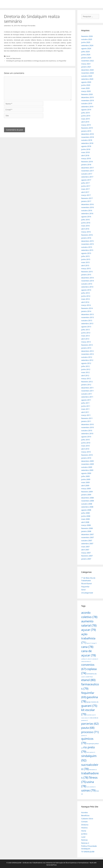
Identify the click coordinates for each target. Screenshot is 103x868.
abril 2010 (85, 449)
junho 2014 (86, 296)
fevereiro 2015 (87, 272)
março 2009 (86, 489)
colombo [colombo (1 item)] (95, 659)
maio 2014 (85, 299)
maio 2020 (85, 88)
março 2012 (86, 378)
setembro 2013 (87, 323)
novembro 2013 (88, 317)
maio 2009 (85, 482)
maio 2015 (85, 262)
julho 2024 (85, 52)
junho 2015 (86, 259)
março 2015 (86, 268)
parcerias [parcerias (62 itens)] (90, 724)
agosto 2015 (86, 253)
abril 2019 (85, 122)
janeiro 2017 (86, 201)
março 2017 (86, 195)
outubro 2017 (87, 174)
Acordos (85, 812)
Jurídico (84, 834)
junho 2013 (86, 333)
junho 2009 (86, 479)
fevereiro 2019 (87, 128)
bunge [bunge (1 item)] (94, 643)
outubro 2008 (87, 504)
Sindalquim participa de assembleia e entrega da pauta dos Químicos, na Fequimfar (36, 61)
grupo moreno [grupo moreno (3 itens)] (92, 702)
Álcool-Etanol (86, 583)
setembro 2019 (87, 107)
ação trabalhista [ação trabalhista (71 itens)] (88, 638)
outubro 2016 (87, 210)
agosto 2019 (86, 110)
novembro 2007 (88, 537)
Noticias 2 (85, 843)
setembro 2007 (87, 544)
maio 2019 (85, 119)
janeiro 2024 (86, 58)
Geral (8, 56)
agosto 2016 (86, 217)
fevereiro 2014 (87, 308)
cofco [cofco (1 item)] (90, 659)
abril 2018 (85, 155)
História (84, 828)
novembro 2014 (88, 281)
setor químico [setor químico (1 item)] (91, 752)
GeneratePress (51, 865)
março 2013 (86, 342)
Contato (84, 822)
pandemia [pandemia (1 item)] (85, 720)
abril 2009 (85, 486)
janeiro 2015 (86, 275)
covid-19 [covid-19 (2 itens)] (89, 677)
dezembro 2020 (87, 70)
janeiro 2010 (86, 458)
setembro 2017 (87, 177)
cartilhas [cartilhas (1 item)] (84, 659)
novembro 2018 (88, 137)
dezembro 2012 (87, 351)
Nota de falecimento (13, 58)
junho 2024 (86, 55)
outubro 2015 (87, 247)
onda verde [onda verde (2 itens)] (94, 718)
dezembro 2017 (87, 168)
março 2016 (86, 232)
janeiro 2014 (86, 311)
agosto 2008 (86, 510)
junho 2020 (86, 85)
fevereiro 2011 (87, 418)
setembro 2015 (87, 250)
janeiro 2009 (86, 495)
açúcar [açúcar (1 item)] (89, 643)
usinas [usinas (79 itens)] (88, 790)
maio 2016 (85, 226)
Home (84, 831)
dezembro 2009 (87, 461)
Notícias (84, 840)
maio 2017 (85, 189)
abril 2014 (85, 302)
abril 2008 (85, 522)
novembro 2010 (88, 427)
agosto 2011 (86, 400)
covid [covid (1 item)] (83, 677)
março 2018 (86, 158)
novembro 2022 (88, 61)
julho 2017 (85, 183)
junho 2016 (86, 223)
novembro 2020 (88, 73)
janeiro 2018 (86, 165)
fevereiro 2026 (87, 36)
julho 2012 (85, 366)
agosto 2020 (86, 82)
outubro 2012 (87, 357)
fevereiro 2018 (87, 162)
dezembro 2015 (87, 241)
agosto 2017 (86, 180)
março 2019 (86, 125)
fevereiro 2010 (87, 455)
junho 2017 (86, 186)
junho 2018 (86, 149)
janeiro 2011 (86, 421)
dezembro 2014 (87, 278)
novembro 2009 (88, 464)
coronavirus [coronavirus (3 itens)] (91, 674)
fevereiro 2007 (87, 556)
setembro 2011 (87, 397)
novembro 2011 (88, 391)
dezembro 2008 (87, 498)
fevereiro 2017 (87, 198)
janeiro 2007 (86, 559)
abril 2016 (85, 229)
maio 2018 (85, 152)
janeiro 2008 (86, 531)
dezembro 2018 (87, 134)
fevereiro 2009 (87, 492)
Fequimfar (85, 587)
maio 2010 (85, 446)
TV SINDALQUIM (88, 852)
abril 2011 (85, 412)
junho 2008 (86, 516)
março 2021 (86, 64)
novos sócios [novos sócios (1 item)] (85, 718)
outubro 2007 (87, 541)
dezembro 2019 (87, 97)
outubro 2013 (87, 320)
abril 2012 (85, 375)
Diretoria (85, 825)
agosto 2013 (86, 327)
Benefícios (85, 815)
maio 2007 (85, 547)
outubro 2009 (87, 467)
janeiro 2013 (86, 348)
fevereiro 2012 (87, 382)
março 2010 (86, 452)
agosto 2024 (86, 48)
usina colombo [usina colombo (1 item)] (91, 787)
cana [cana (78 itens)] (87, 647)
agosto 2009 (86, 473)
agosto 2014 (86, 290)
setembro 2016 (87, 213)
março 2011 (86, 415)
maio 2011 (85, 409)
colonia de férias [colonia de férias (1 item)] (86, 661)
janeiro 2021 (86, 67)
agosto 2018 (86, 146)
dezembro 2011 (87, 388)
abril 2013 (85, 339)
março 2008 (86, 525)
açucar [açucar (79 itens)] (89, 630)
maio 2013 (85, 336)
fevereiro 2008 (87, 528)
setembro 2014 (87, 287)
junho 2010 (86, 443)
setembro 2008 (87, 507)
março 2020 (86, 91)
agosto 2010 (86, 437)
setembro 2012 (87, 360)
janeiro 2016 (86, 238)
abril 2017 (85, 192)
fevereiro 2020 (87, 94)
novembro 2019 (88, 100)
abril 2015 (85, 265)
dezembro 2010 (87, 424)
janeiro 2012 (86, 385)
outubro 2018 (87, 140)
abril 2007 (85, 550)
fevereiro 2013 (87, 345)
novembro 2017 (88, 171)
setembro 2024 (87, 45)
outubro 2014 (87, 284)
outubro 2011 (87, 394)
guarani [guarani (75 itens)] (89, 706)
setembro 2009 (87, 470)
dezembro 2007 (87, 534)
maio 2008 (85, 519)
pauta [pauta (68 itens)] (88, 728)
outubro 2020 (87, 76)
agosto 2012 (86, 363)
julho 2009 (85, 476)
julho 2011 (85, 403)
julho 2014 (85, 293)
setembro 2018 (87, 143)
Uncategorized (87, 593)
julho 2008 (85, 513)
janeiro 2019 (86, 131)
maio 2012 (85, 372)
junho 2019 (86, 116)
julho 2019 (85, 113)
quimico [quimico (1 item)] (84, 736)
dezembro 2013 (87, 314)
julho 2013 (85, 330)
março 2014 (86, 305)
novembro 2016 (88, 207)
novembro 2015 (88, 244)
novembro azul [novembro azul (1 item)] (91, 715)
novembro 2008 (88, 501)
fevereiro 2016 (87, 235)
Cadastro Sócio (87, 819)
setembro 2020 (87, 79)
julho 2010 (85, 440)
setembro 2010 (87, 433)
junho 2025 (86, 42)
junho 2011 (86, 406)
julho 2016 (85, 220)
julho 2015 (85, 256)
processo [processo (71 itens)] (90, 732)
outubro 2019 (87, 103)
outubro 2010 (87, 430)
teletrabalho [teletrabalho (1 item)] (93, 770)
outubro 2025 (87, 39)
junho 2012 (86, 369)
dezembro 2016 (87, 204)
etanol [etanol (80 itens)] (88, 680)
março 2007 (86, 553)
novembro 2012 (88, 354)
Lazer (83, 837)
